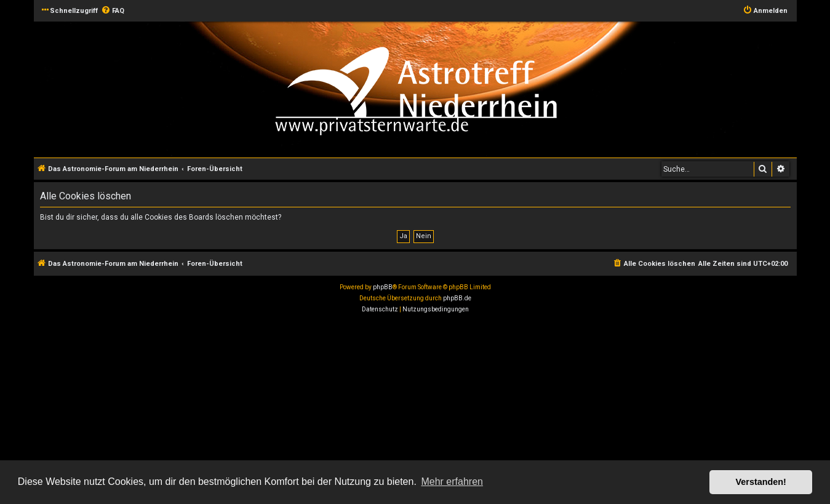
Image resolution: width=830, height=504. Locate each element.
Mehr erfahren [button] (452, 482)
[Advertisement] (369, 410)
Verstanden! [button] (761, 482)
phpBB (383, 287)
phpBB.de (457, 298)
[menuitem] (113, 11)
